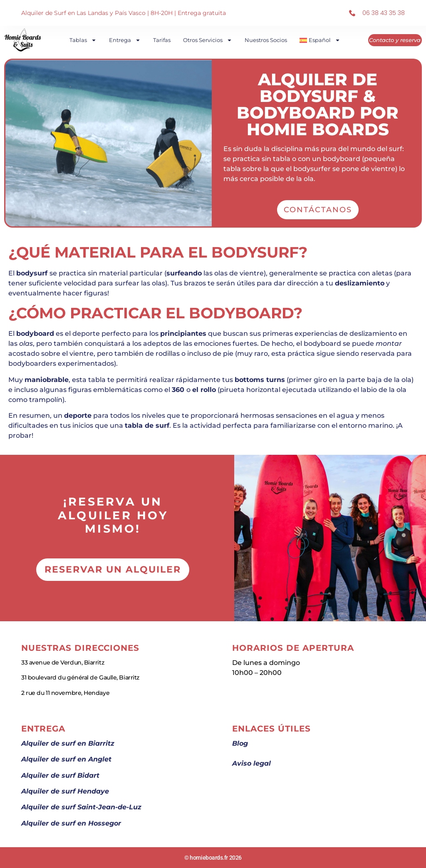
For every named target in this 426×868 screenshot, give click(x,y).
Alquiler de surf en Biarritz (68, 743)
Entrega (126, 40)
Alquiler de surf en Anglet (66, 759)
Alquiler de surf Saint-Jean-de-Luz (81, 807)
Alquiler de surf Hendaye (65, 791)
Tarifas (163, 40)
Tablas (84, 40)
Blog (240, 743)
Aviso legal (251, 763)
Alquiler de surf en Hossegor (71, 823)
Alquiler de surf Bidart (60, 775)
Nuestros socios (267, 40)
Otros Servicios (208, 40)
